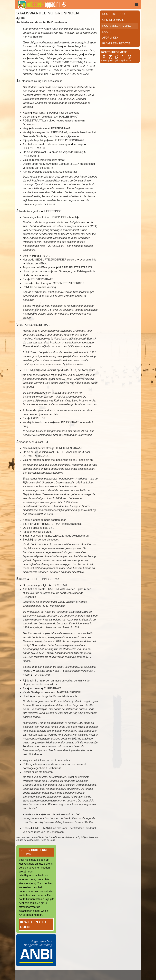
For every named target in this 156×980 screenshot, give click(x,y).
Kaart (107, 32)
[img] (136, 5)
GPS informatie (113, 20)
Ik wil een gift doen (33, 924)
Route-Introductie (116, 14)
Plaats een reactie (116, 44)
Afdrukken (110, 38)
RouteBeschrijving (117, 26)
